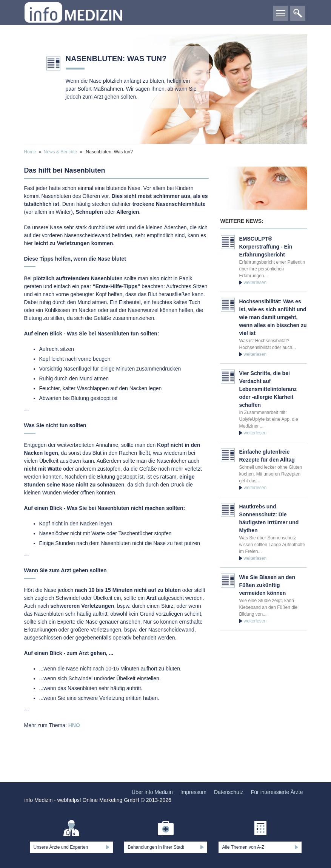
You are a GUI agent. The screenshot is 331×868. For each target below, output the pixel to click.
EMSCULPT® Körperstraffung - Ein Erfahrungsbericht (266, 247)
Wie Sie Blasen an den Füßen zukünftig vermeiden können (267, 585)
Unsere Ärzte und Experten (61, 847)
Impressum (193, 792)
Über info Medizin (152, 792)
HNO (74, 725)
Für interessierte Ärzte (277, 792)
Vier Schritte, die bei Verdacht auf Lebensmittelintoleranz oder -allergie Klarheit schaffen (268, 389)
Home (30, 152)
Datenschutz (229, 792)
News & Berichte (61, 152)
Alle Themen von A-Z (243, 847)
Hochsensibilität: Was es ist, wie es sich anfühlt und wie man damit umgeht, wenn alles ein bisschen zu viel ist (273, 317)
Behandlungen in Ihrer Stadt (156, 847)
